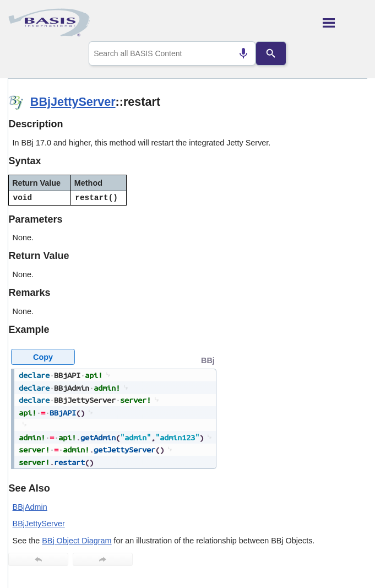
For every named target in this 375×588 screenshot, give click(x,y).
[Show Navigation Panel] (345, 23)
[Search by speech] (243, 53)
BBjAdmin (30, 507)
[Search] (271, 53)
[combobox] (172, 53)
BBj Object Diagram (77, 541)
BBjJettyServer (73, 102)
